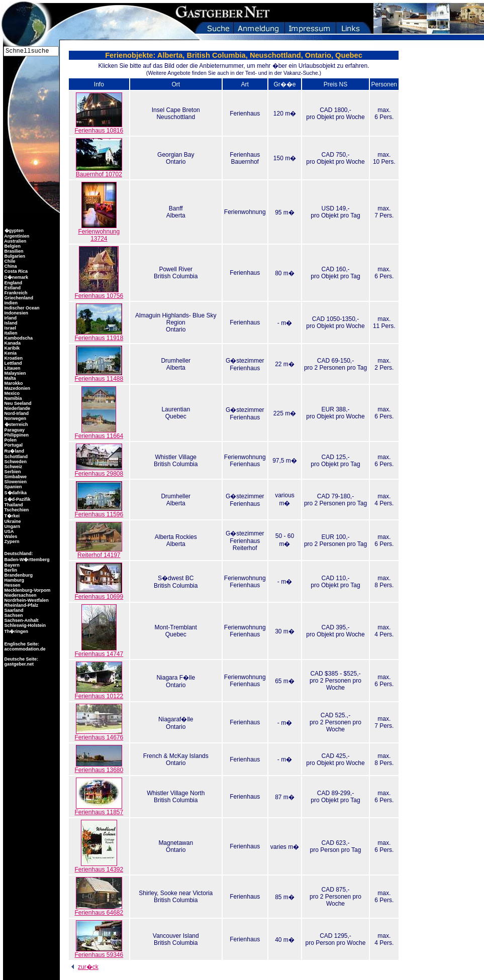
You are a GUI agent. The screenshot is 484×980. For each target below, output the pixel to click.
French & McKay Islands (176, 756)
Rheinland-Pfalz (21, 605)
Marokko (13, 383)
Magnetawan (176, 843)
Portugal (13, 445)
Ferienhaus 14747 (99, 651)
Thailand (13, 505)
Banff (176, 208)
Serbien (12, 472)
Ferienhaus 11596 (99, 512)
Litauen (12, 368)
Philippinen (16, 435)
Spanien (13, 487)
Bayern (11, 565)
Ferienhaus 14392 (99, 867)
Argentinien (16, 236)
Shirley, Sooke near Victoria (176, 893)
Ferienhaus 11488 (99, 376)
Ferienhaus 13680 (99, 767)
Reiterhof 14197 (99, 552)
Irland (10, 318)
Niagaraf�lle (176, 719)
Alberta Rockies (176, 537)
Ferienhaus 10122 (99, 693)
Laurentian (176, 409)
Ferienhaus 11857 (99, 809)
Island (10, 323)
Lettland (13, 363)
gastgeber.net (18, 664)
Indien (10, 303)
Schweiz (13, 467)
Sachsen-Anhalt (21, 620)
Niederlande (17, 408)
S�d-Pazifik (17, 499)
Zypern (11, 541)
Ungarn (12, 526)
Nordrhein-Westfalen (26, 600)
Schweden (15, 462)
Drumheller (176, 361)
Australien (15, 241)
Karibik (11, 348)
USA (9, 531)
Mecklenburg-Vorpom (27, 590)
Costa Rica (15, 271)
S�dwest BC (176, 578)
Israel (10, 328)
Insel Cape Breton (176, 110)
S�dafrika (15, 493)
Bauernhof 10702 (99, 172)
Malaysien (15, 373)
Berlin (10, 570)
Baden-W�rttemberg (26, 560)
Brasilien (13, 251)
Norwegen (15, 418)
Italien (10, 333)
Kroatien (13, 358)
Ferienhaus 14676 (99, 735)
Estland (12, 288)
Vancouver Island (176, 936)
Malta (10, 378)
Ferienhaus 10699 (99, 594)
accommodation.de (24, 649)
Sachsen (13, 615)
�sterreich (16, 424)
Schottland (15, 457)
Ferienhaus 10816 (99, 128)
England (13, 283)
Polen (10, 440)
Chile (9, 261)
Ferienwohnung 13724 (99, 232)
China (10, 266)
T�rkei (11, 516)
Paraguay (14, 430)
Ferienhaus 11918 (99, 335)
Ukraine (12, 521)
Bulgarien (14, 256)
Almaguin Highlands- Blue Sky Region (176, 319)
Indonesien (16, 313)
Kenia (10, 353)
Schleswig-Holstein (24, 625)
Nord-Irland (16, 413)
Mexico (11, 393)
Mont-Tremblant (176, 627)
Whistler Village (176, 457)
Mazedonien (17, 388)
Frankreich (15, 293)
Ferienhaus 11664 (99, 433)
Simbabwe (15, 477)
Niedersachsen (20, 595)
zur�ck (83, 967)
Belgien (12, 246)
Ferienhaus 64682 (99, 910)
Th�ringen (16, 631)
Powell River (176, 269)
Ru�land (14, 451)
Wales (10, 536)
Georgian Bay (176, 155)
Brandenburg (18, 575)
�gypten (13, 231)
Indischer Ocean (21, 308)
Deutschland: (19, 554)
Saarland (13, 610)
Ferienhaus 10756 (99, 293)
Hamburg (14, 580)
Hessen (12, 585)
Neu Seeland (17, 403)
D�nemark (16, 277)
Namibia (13, 398)
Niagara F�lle (176, 678)
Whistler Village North (176, 793)
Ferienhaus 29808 (99, 471)
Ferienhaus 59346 (99, 952)
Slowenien (15, 482)
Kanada (12, 343)
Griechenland (18, 298)
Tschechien (16, 510)
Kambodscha (18, 338)
